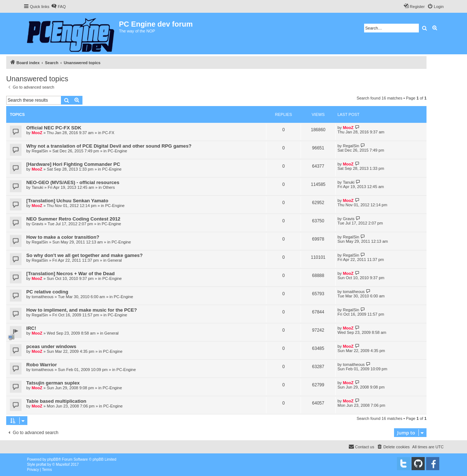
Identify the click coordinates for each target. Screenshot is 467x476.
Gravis (38, 224)
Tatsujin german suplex (53, 383)
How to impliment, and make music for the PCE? (82, 310)
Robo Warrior (42, 365)
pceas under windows (51, 346)
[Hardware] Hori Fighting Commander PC (73, 164)
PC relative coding (47, 292)
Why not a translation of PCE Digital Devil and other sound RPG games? (109, 146)
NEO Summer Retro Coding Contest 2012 (73, 219)
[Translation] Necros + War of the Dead (70, 274)
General (115, 260)
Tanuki (38, 187)
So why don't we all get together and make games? (84, 255)
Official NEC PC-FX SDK (54, 128)
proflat (41, 465)
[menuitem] (58, 7)
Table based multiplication (56, 401)
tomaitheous (43, 297)
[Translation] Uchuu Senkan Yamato (67, 201)
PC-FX (108, 133)
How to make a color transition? (63, 237)
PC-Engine (117, 151)
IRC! (31, 328)
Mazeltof (63, 465)
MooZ (37, 133)
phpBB (53, 459)
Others (109, 187)
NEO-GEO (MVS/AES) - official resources (73, 182)
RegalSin (40, 151)
